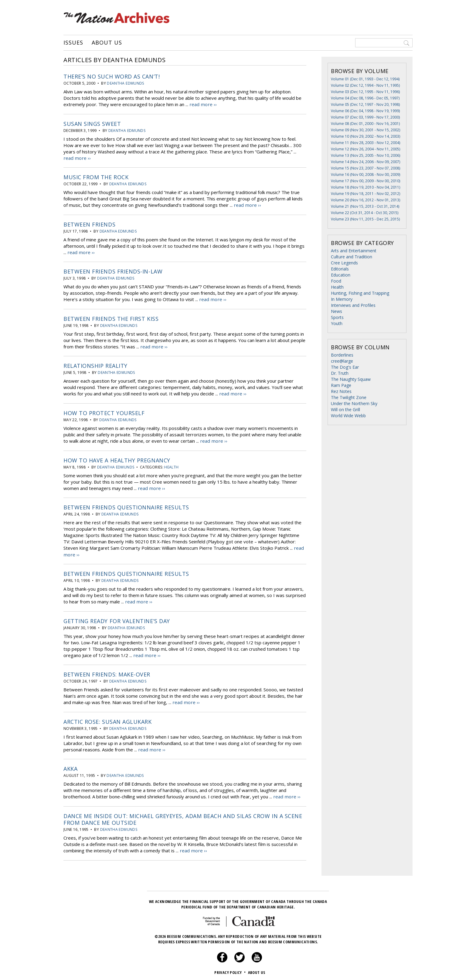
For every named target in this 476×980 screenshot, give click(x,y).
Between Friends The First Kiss (111, 318)
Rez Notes (341, 391)
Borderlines (342, 355)
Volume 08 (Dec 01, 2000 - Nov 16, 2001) (365, 124)
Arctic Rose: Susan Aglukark (108, 719)
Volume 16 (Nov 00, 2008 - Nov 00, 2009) (365, 175)
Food (336, 281)
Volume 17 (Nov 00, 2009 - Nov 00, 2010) (365, 181)
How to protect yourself (104, 412)
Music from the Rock (96, 177)
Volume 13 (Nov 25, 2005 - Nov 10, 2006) (365, 155)
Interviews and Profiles (353, 305)
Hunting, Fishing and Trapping (360, 293)
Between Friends (89, 224)
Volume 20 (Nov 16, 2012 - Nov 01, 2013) (365, 200)
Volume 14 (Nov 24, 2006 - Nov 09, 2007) (365, 162)
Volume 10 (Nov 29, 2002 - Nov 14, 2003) (365, 136)
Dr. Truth (340, 373)
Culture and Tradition (352, 257)
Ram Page (341, 385)
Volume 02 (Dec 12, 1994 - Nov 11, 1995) (365, 85)
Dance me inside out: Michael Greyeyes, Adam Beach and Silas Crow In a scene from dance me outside (183, 817)
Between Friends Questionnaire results (126, 506)
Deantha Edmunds (125, 83)
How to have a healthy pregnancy (117, 459)
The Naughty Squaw (351, 379)
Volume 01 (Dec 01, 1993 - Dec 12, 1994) (365, 79)
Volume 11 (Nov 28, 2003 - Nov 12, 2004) (365, 143)
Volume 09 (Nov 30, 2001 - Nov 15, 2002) (365, 130)
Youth (337, 323)
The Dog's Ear (345, 367)
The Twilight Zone (349, 397)
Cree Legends (344, 263)
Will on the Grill (345, 409)
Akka (70, 766)
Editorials (340, 269)
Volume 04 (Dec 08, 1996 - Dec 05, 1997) (365, 98)
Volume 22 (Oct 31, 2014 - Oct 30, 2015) (365, 213)
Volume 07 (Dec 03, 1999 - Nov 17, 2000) (365, 117)
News (337, 311)
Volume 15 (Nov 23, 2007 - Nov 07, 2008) (365, 168)
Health (171, 466)
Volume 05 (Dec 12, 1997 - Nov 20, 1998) (365, 104)
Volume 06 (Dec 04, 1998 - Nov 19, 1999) (365, 111)
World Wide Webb (348, 416)
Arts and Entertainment (354, 251)
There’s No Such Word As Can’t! (112, 76)
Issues (73, 43)
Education (341, 275)
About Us (107, 43)
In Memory (342, 299)
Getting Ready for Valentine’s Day (117, 619)
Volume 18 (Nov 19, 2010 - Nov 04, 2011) (365, 187)
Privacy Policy (231, 969)
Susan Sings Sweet (92, 123)
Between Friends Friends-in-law (113, 271)
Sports (337, 317)
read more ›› (203, 104)
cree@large (342, 361)
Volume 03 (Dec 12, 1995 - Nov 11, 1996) (365, 92)
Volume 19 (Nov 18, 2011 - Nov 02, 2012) (365, 194)
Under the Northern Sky (354, 403)
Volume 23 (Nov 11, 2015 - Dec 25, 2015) (365, 219)
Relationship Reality (95, 365)
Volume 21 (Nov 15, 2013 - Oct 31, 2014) (365, 206)
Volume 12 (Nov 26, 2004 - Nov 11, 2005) (365, 149)
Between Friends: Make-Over (107, 672)
